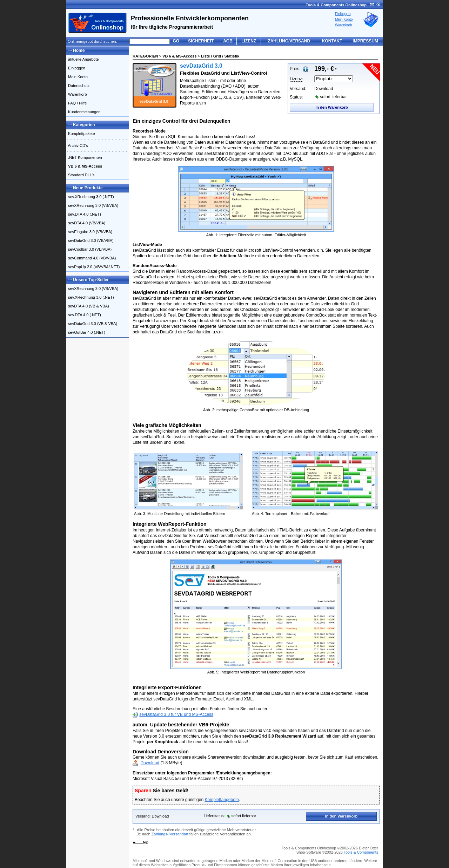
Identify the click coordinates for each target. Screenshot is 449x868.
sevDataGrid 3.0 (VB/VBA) (90, 240)
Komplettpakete (81, 134)
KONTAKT (332, 41)
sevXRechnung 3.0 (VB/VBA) (92, 205)
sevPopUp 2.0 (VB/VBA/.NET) (93, 267)
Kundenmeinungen (83, 112)
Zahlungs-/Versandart (170, 834)
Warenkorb (344, 25)
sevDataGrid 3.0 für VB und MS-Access (176, 714)
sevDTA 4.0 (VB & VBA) (88, 306)
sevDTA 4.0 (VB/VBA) (86, 223)
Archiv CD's (77, 145)
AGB (228, 41)
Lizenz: (296, 79)
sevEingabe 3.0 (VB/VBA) (89, 232)
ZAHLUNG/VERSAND (289, 41)
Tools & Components (361, 852)
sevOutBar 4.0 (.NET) (86, 332)
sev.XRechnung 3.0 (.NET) (90, 197)
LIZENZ (249, 41)
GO (176, 41)
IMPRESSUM (365, 41)
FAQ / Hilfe (76, 103)
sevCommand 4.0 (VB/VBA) (91, 258)
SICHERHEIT (201, 41)
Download (150, 763)
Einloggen (343, 14)
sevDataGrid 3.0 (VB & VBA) (92, 324)
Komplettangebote (222, 800)
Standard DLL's (80, 175)
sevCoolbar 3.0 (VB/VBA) (89, 249)
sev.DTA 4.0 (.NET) (83, 214)
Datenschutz (78, 86)
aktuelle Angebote (82, 59)
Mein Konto (344, 19)
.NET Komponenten (84, 157)
